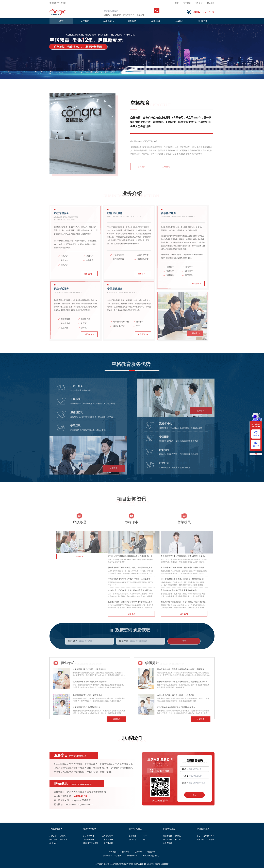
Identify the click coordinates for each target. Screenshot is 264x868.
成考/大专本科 (209, 836)
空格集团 (118, 856)
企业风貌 (179, 21)
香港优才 (107, 15)
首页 (177, 3)
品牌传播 (156, 21)
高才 (145, 840)
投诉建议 (211, 3)
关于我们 (187, 3)
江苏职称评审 (107, 840)
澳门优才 (133, 840)
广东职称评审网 (131, 856)
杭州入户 (53, 843)
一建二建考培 (107, 843)
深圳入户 (64, 836)
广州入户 (53, 836)
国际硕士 (211, 840)
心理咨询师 (167, 843)
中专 (199, 836)
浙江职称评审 (89, 840)
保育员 (178, 836)
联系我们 (113, 852)
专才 (145, 836)
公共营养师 (167, 840)
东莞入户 (64, 840)
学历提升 (140, 15)
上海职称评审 (107, 836)
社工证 (178, 840)
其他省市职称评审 (91, 843)
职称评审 (117, 15)
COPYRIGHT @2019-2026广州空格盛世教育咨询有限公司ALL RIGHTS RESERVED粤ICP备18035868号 (132, 864)
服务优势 (132, 21)
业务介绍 (199, 3)
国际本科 (200, 840)
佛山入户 (53, 840)
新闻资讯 (203, 21)
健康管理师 (167, 836)
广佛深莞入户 (129, 15)
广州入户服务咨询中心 (150, 856)
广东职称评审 (89, 836)
